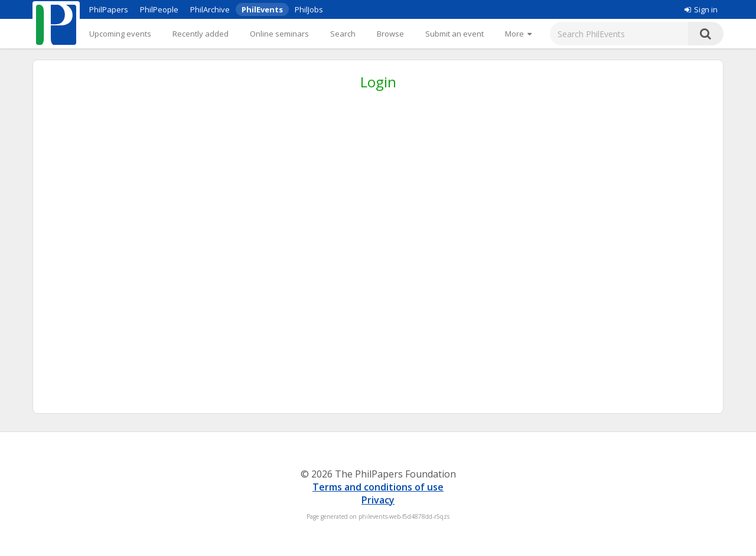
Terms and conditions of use (378, 487)
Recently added (201, 34)
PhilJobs (309, 9)
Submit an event (454, 34)
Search (343, 34)
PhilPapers (109, 9)
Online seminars (279, 34)
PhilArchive (210, 9)
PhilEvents (262, 9)
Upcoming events (120, 34)
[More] (518, 34)
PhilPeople (159, 9)
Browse (390, 34)
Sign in (701, 9)
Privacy (378, 500)
